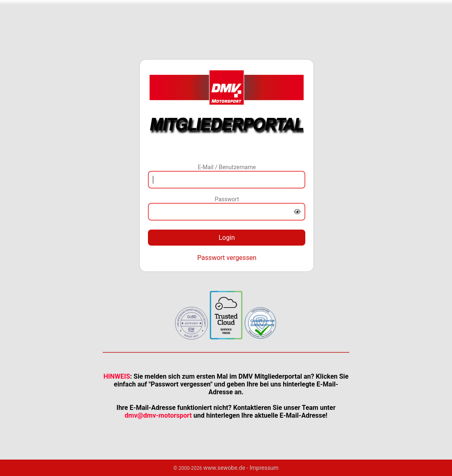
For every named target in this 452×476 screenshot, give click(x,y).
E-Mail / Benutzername (227, 167)
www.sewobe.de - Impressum (241, 468)
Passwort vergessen (227, 258)
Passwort (227, 199)
